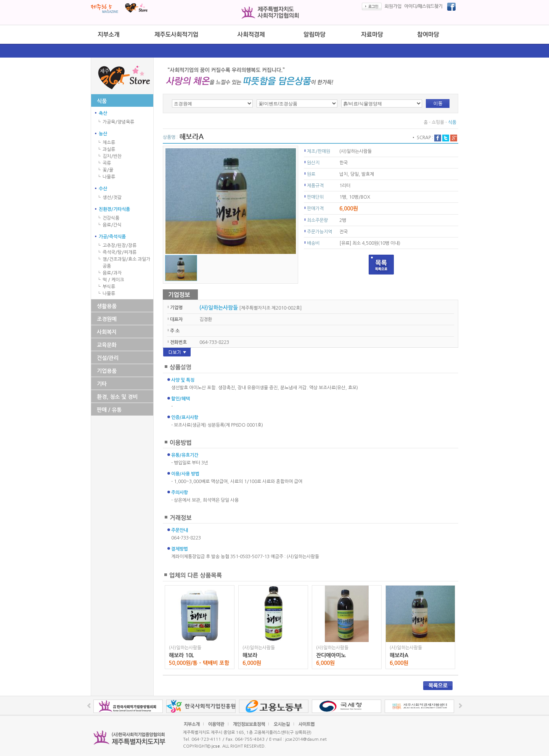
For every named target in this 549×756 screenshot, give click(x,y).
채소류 (109, 143)
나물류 (109, 177)
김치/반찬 (112, 156)
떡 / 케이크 (113, 280)
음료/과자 (112, 273)
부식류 (109, 287)
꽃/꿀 (108, 170)
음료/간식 (112, 225)
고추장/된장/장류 (120, 246)
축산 (103, 113)
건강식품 (111, 218)
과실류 (109, 149)
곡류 (107, 163)
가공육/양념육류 (118, 122)
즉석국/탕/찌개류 (120, 252)
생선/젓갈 (112, 197)
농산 (103, 134)
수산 (103, 189)
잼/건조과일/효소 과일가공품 (126, 263)
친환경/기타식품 (114, 209)
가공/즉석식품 (112, 237)
